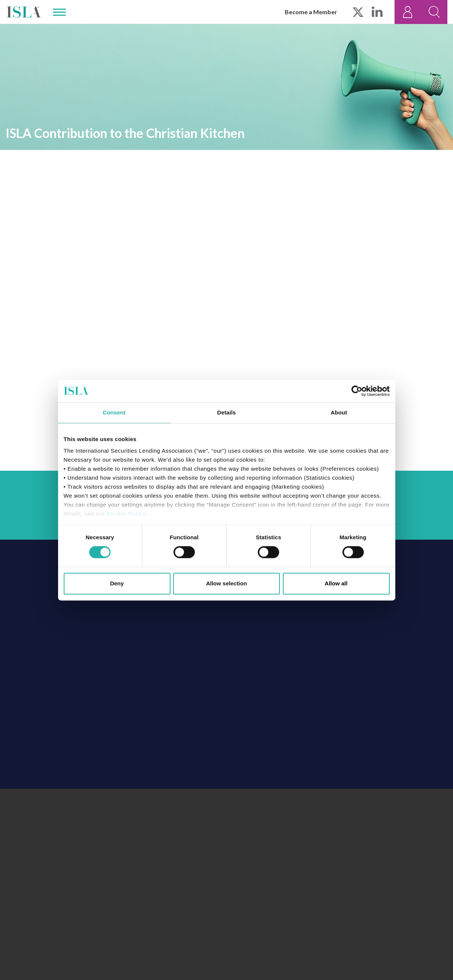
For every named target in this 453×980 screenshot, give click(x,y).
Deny (117, 583)
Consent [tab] (114, 412)
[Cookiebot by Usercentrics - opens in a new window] (357, 391)
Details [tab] (227, 412)
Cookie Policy (126, 514)
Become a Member (311, 12)
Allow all (336, 583)
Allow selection (226, 583)
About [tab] (339, 412)
